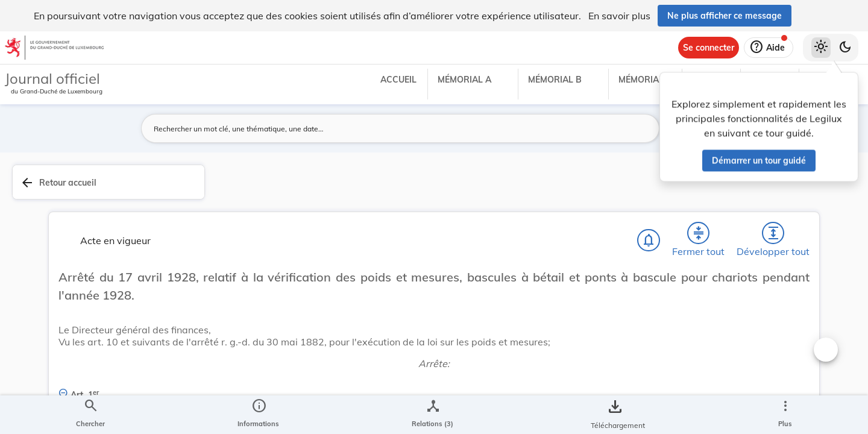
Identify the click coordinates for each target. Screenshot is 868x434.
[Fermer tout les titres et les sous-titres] (562, 189)
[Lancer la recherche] (643, 128)
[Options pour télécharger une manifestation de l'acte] (821, 349)
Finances (677, 354)
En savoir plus (619, 16)
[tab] (821, 196)
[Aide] (769, 48)
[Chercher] (493, 189)
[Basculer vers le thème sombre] (845, 48)
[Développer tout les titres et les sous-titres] (597, 189)
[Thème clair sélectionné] (821, 48)
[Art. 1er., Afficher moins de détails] (418, 359)
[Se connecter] (709, 48)
